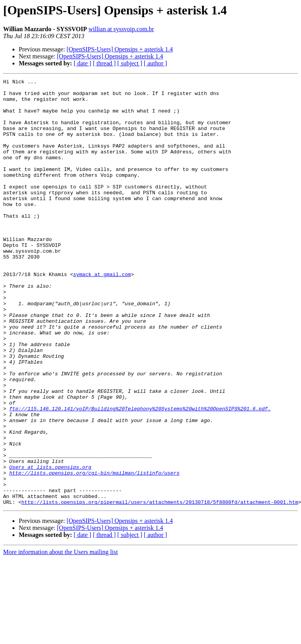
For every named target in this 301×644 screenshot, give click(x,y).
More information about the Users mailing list (60, 637)
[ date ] (82, 63)
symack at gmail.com (102, 314)
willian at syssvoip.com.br (121, 29)
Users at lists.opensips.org (50, 545)
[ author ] (156, 63)
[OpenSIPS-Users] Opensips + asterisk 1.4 (120, 49)
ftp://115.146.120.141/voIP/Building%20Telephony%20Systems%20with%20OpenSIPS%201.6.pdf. (140, 475)
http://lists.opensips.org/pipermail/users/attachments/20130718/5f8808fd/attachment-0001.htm (160, 587)
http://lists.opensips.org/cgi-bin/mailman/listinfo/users (95, 552)
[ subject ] (130, 63)
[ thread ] (104, 63)
